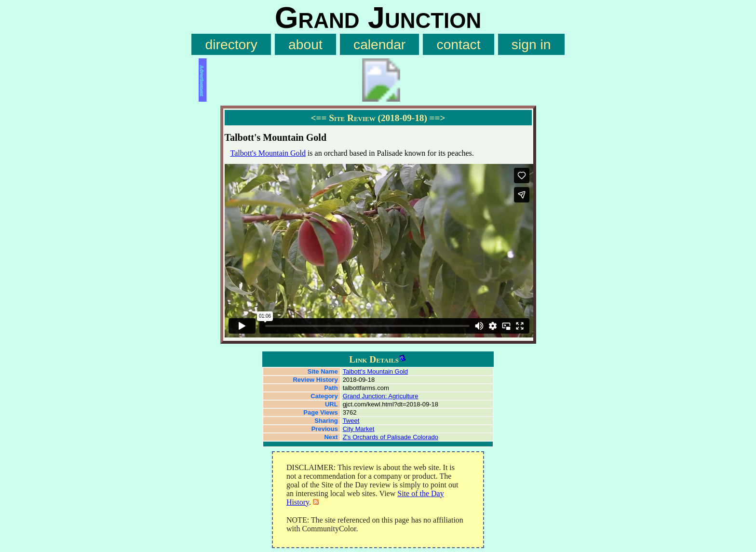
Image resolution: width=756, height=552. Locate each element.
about (305, 44)
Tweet (351, 421)
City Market (359, 429)
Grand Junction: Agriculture (381, 396)
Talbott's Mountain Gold (268, 153)
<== (319, 118)
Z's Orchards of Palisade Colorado (391, 437)
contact (459, 44)
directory (231, 44)
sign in (531, 44)
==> (438, 118)
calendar (379, 44)
